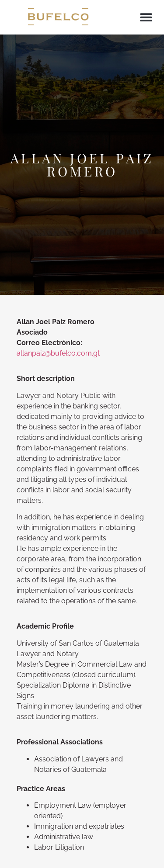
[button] (146, 17)
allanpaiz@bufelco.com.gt (58, 353)
